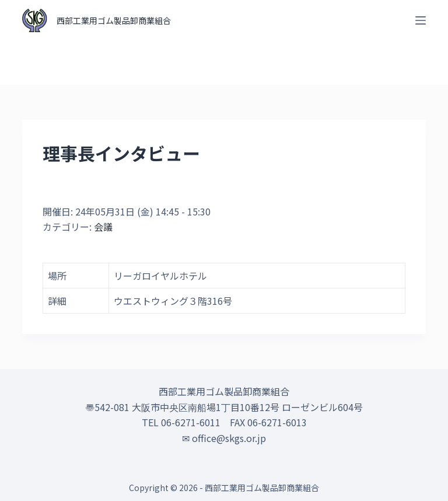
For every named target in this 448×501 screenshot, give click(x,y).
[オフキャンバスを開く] (421, 20)
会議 (103, 227)
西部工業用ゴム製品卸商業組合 (114, 20)
